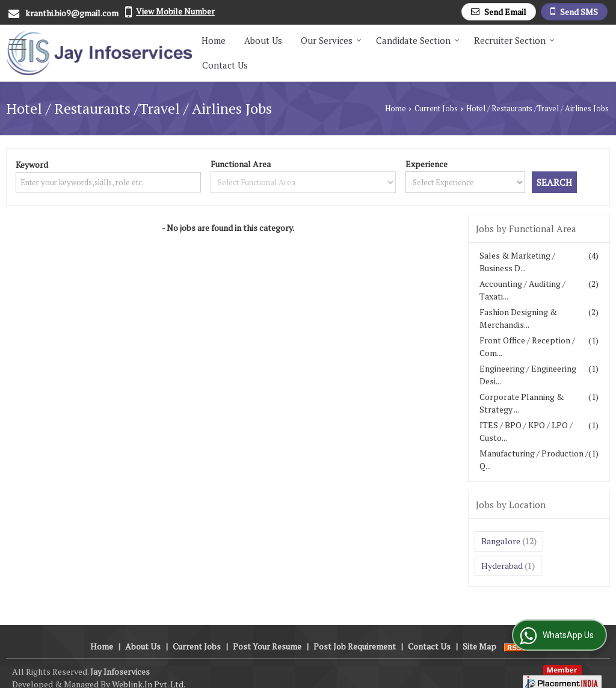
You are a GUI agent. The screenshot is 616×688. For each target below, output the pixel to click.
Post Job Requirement (355, 634)
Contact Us (225, 65)
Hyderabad (502, 566)
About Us (263, 40)
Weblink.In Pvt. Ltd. (149, 671)
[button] (175, 11)
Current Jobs (436, 109)
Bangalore (501, 541)
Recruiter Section (514, 40)
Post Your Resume (267, 634)
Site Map (479, 634)
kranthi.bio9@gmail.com (72, 13)
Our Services (331, 40)
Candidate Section (418, 40)
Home (214, 40)
